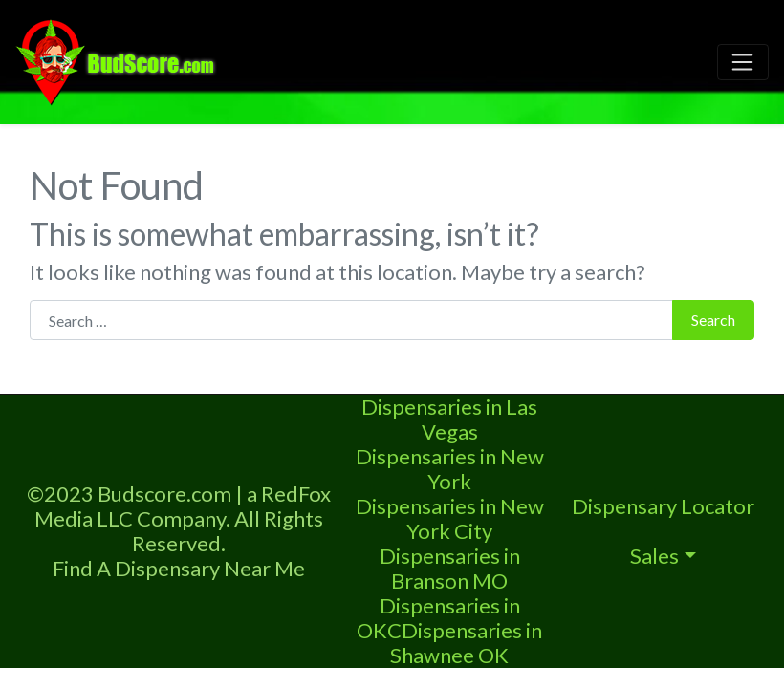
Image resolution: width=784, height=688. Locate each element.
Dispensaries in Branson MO (450, 568)
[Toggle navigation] (743, 62)
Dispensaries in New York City (450, 518)
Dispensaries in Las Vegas (449, 419)
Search (713, 320)
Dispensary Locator (663, 506)
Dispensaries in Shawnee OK (466, 643)
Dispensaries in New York (450, 469)
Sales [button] (654, 556)
